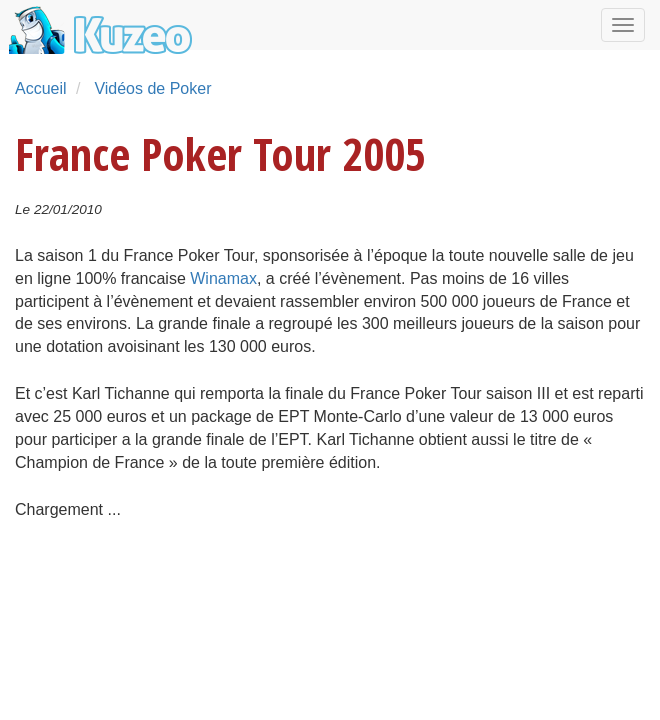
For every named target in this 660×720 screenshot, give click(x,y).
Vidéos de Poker (152, 88)
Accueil (41, 88)
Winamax (223, 278)
